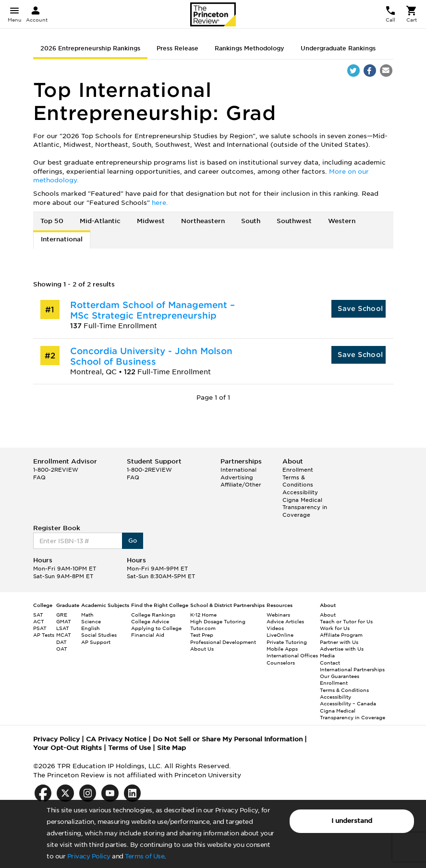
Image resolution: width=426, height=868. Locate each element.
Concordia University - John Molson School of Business (151, 356)
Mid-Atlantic (100, 221)
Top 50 (52, 221)
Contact (330, 663)
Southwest (294, 221)
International (62, 239)
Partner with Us (339, 642)
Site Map (171, 748)
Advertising (237, 477)
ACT (39, 621)
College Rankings (153, 615)
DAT (61, 642)
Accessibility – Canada (348, 703)
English (91, 628)
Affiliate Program (341, 635)
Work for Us (335, 628)
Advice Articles (285, 621)
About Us (202, 649)
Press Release (177, 48)
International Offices (292, 655)
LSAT (63, 628)
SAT (38, 615)
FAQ (39, 477)
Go (133, 541)
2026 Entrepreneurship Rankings (90, 48)
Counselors (281, 663)
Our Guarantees (340, 676)
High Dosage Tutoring (218, 621)
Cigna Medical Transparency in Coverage (305, 507)
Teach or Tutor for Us (346, 621)
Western (342, 221)
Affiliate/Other (241, 485)
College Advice (150, 621)
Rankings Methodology (250, 48)
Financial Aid (148, 635)
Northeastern (203, 221)
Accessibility (300, 492)
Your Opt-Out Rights (67, 748)
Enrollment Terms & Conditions (298, 477)
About (328, 615)
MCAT (64, 635)
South (251, 221)
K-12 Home (203, 615)
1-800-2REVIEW (56, 470)
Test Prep (202, 635)
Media (327, 655)
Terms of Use (145, 856)
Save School (360, 309)
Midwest (151, 221)
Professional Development (223, 642)
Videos (275, 628)
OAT (62, 649)
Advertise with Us (342, 649)
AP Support (96, 642)
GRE (62, 615)
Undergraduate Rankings (338, 48)
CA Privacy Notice (116, 739)
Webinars (278, 615)
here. (160, 203)
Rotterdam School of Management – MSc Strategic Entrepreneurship (152, 310)
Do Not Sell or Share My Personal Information (228, 739)
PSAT (40, 628)
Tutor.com (203, 628)
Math (87, 615)
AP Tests (44, 635)
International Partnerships (352, 669)
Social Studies (99, 635)
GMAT (64, 621)
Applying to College (156, 628)
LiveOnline (280, 635)
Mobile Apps (282, 649)
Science (91, 621)
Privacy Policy (89, 856)
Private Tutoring (287, 642)
